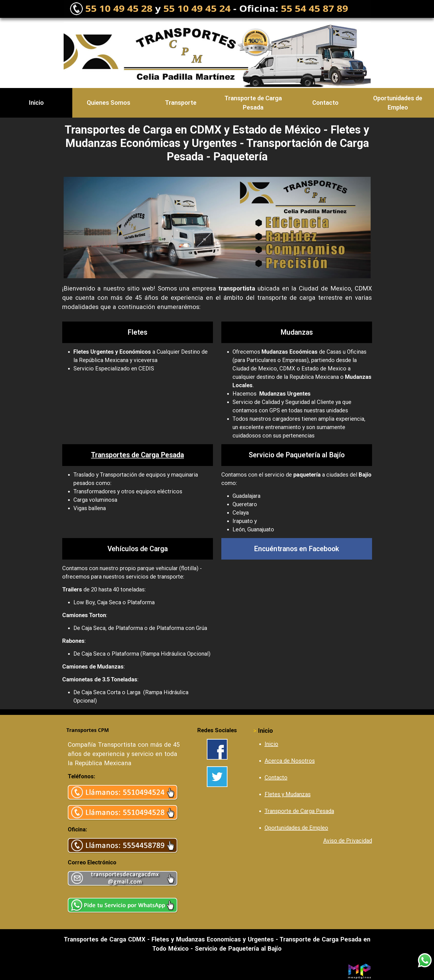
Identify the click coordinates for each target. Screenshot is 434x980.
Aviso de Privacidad (348, 841)
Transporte (181, 103)
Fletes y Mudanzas (288, 794)
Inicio (36, 103)
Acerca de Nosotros (290, 761)
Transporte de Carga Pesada (253, 103)
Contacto (325, 103)
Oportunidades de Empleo (296, 828)
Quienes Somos (109, 103)
